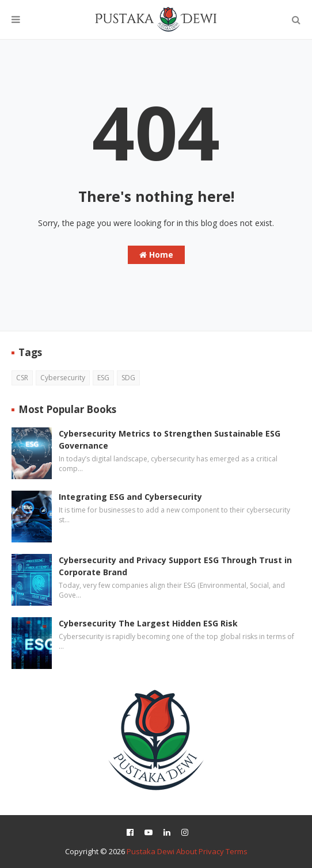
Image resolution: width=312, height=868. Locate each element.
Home (156, 255)
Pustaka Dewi (151, 851)
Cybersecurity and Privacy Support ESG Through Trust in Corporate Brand (175, 566)
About (187, 851)
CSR (22, 378)
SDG (128, 378)
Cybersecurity (63, 378)
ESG (103, 378)
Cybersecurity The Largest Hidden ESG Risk (148, 623)
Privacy (211, 851)
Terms (237, 851)
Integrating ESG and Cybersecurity (130, 497)
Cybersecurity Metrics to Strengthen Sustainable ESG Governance (170, 439)
